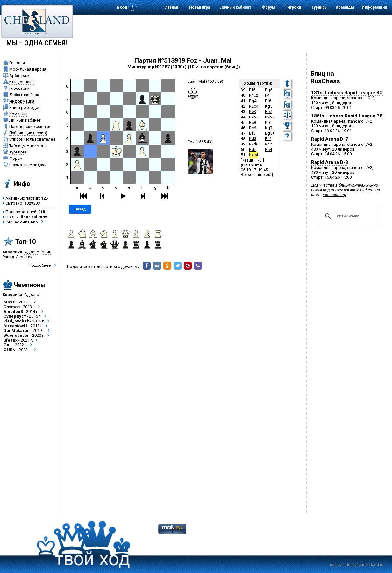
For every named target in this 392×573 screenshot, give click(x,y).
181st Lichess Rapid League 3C (347, 93)
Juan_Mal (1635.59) (205, 81)
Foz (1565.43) (200, 142)
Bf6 (268, 101)
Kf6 (268, 122)
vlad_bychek (16, 321)
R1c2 (254, 95)
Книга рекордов (25, 107)
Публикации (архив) (28, 133)
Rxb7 (254, 117)
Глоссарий (19, 88)
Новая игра (200, 7)
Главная (171, 7)
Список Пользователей (32, 139)
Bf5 (252, 90)
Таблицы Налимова (28, 146)
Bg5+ (270, 133)
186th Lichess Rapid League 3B (347, 116)
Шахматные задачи (28, 165)
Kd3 (253, 139)
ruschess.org (334, 195)
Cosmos (12, 307)
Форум (269, 7)
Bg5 (269, 90)
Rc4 (268, 149)
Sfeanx (11, 340)
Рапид (8, 257)
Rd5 (253, 149)
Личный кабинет (236, 7)
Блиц (46, 252)
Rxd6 (254, 144)
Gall (8, 345)
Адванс (32, 252)
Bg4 (253, 101)
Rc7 (268, 144)
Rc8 (253, 122)
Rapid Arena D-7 (330, 139)
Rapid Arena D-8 (330, 162)
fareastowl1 (15, 326)
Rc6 (253, 128)
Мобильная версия (28, 69)
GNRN (10, 350)
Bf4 (268, 139)
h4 (267, 95)
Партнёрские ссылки (30, 127)
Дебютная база (24, 95)
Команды (345, 7)
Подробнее (40, 265)
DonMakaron (17, 331)
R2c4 (254, 106)
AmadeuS (13, 311)
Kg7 (269, 128)
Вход (122, 7)
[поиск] (348, 216)
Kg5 (269, 106)
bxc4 (253, 155)
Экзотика (25, 257)
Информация (374, 7)
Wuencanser (16, 335)
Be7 (268, 112)
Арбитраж (19, 76)
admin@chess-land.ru (363, 565)
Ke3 (253, 112)
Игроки (294, 7)
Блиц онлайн (21, 82)
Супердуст (15, 316)
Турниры (319, 7)
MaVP (10, 302)
